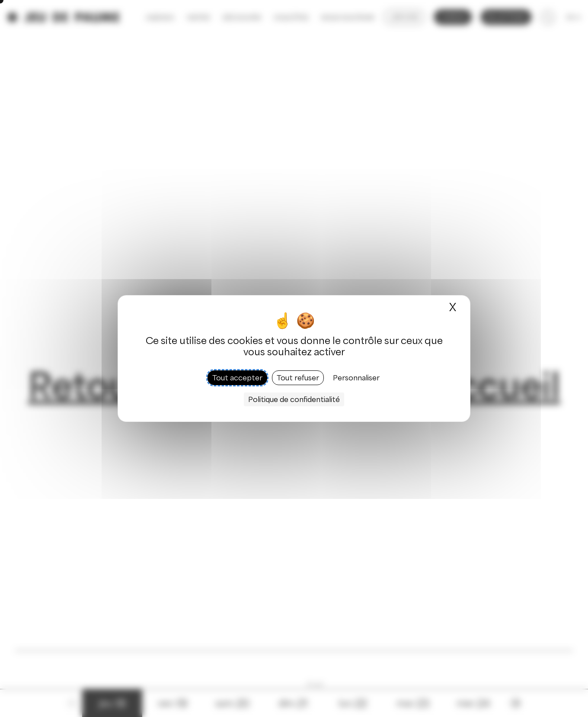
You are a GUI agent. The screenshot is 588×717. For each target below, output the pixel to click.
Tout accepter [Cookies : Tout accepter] (237, 378)
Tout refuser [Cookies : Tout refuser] (298, 378)
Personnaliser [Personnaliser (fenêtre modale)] (356, 378)
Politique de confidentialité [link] (294, 399)
